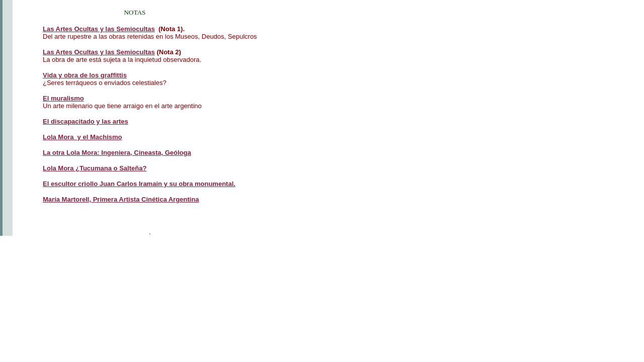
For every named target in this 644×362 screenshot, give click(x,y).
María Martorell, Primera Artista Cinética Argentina (121, 199)
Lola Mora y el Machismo (83, 137)
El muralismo (63, 98)
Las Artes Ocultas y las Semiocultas (99, 52)
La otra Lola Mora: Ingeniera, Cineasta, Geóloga (117, 153)
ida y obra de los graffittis (85, 75)
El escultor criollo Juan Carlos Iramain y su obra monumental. (139, 184)
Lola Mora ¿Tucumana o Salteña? (95, 168)
